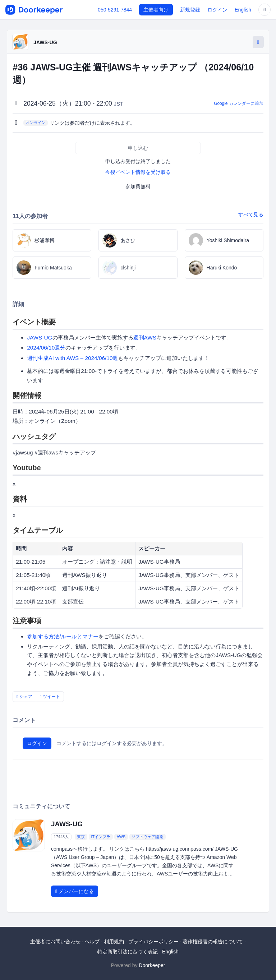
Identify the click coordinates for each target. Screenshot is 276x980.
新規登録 (190, 10)
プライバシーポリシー (153, 942)
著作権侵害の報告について (213, 942)
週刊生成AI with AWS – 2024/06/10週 (72, 358)
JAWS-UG (45, 42)
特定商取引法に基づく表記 (128, 952)
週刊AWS (145, 338)
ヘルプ (92, 942)
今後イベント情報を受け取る (138, 172)
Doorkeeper (152, 965)
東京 (81, 837)
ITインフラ (101, 837)
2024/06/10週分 (46, 348)
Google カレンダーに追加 (239, 103)
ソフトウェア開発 (147, 837)
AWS (121, 837)
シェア (24, 697)
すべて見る (251, 214)
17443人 (61, 837)
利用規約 (114, 942)
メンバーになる (75, 891)
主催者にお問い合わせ (55, 942)
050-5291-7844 (115, 10)
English (243, 10)
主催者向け (156, 10)
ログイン (217, 10)
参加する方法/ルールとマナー (63, 636)
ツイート (50, 697)
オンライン (36, 122)
